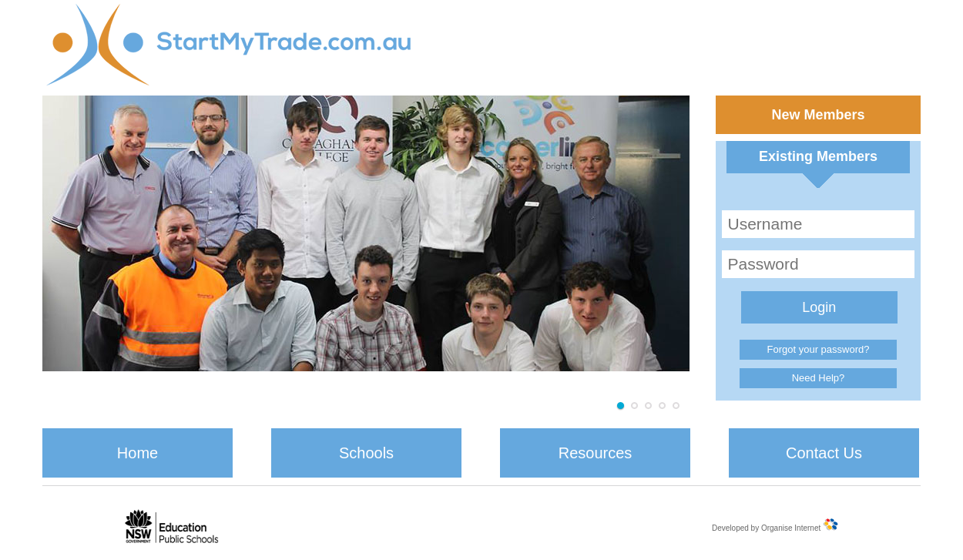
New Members (818, 115)
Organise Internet (791, 528)
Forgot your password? (819, 349)
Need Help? (819, 378)
